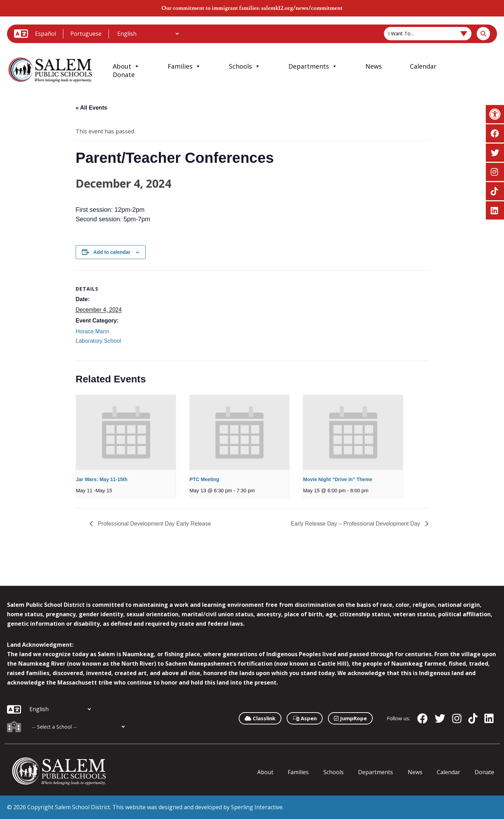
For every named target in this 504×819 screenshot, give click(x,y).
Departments (313, 66)
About (126, 66)
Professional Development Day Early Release (154, 524)
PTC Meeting (205, 479)
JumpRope (350, 718)
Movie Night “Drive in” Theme (338, 479)
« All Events (91, 108)
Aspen (305, 718)
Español (45, 34)
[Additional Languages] (148, 34)
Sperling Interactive (257, 807)
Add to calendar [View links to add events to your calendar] (112, 252)
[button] (495, 114)
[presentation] (126, 432)
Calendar (423, 66)
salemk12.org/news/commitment (302, 8)
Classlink (260, 718)
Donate (124, 75)
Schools (245, 66)
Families (184, 66)
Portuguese (86, 34)
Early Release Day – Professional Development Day (356, 524)
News (374, 66)
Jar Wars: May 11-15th (102, 479)
